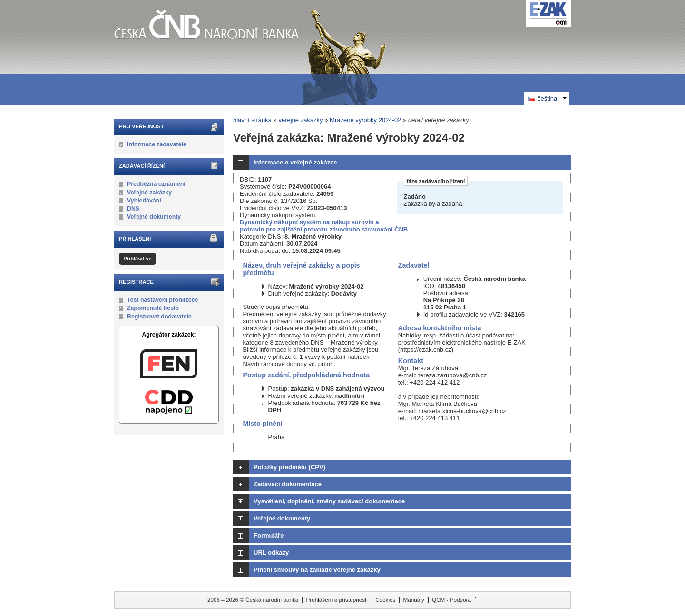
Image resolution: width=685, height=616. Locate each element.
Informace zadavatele (157, 144)
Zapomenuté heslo (153, 308)
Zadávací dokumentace (288, 484)
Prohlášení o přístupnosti (337, 600)
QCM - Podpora (451, 600)
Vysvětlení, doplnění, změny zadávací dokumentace (329, 501)
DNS (133, 209)
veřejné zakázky (300, 120)
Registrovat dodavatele (159, 317)
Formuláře (269, 535)
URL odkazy (271, 553)
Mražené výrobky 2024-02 (365, 120)
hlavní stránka (252, 120)
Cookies (385, 600)
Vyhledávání (144, 201)
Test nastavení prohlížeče (162, 300)
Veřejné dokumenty (154, 217)
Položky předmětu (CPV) (289, 467)
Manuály (414, 600)
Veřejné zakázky (149, 192)
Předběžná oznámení (156, 184)
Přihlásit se (137, 259)
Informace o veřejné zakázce (295, 162)
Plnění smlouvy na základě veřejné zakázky (317, 570)
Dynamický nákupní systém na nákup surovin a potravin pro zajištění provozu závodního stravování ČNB (324, 226)
